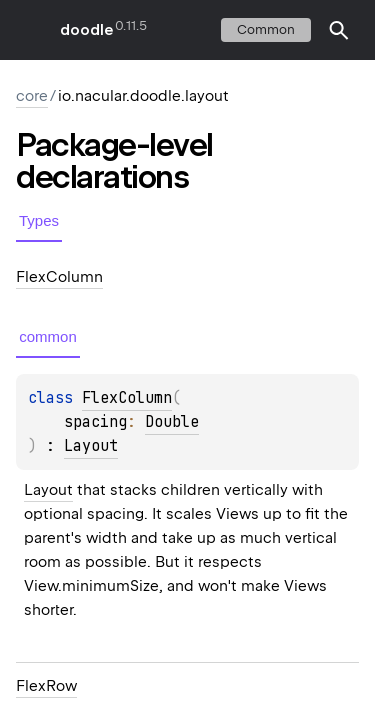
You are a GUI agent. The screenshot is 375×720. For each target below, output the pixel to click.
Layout (91, 446)
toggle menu (30, 30)
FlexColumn (127, 398)
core (32, 96)
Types (39, 220)
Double (172, 422)
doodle (86, 30)
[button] (339, 30)
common (266, 29)
